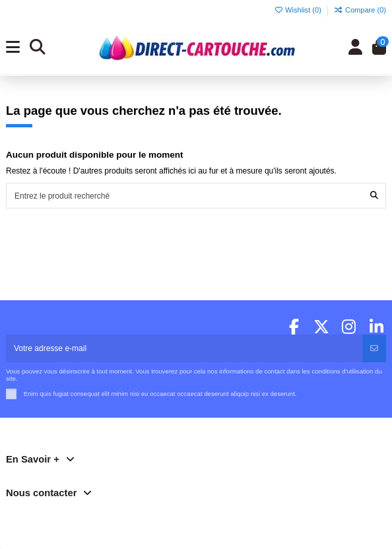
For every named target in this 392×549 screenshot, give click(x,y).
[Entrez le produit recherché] (374, 196)
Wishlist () (299, 10)
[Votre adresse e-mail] (184, 348)
